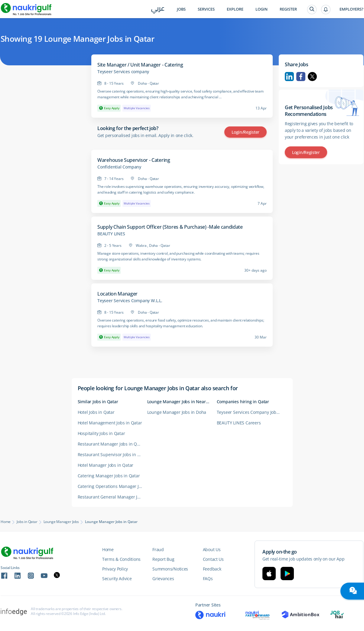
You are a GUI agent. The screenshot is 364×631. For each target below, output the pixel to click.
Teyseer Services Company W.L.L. (130, 301)
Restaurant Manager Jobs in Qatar (111, 444)
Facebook (301, 77)
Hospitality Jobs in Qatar (101, 433)
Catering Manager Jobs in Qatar (109, 476)
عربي (158, 10)
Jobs (181, 9)
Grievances (163, 579)
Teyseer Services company (123, 72)
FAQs (208, 579)
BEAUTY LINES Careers (239, 423)
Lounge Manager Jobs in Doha (177, 412)
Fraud (158, 549)
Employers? (351, 9)
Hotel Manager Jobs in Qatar (106, 465)
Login (262, 9)
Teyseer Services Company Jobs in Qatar (252, 412)
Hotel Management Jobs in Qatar (110, 423)
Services (206, 9)
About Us (212, 549)
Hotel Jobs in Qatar (96, 412)
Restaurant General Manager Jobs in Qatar (112, 497)
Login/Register (245, 132)
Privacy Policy (115, 569)
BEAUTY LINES (111, 234)
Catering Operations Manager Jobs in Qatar (112, 486)
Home (6, 522)
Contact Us (213, 559)
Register (288, 9)
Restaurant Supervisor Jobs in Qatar (112, 454)
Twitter (312, 77)
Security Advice (117, 579)
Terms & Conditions (121, 559)
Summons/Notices (170, 569)
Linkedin (289, 77)
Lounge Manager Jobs (61, 522)
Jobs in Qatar (27, 522)
